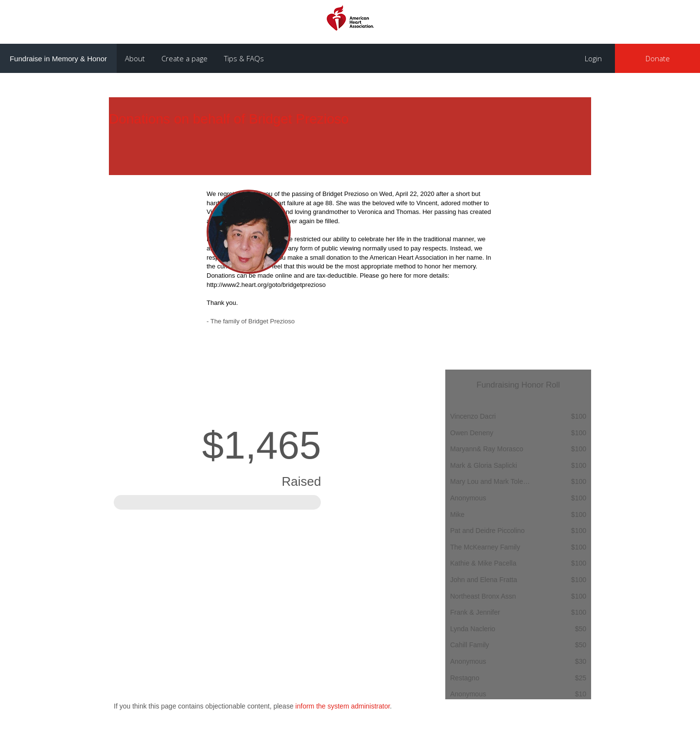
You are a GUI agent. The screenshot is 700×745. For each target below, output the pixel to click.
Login (593, 58)
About (135, 58)
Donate (658, 58)
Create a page (184, 58)
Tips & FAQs (244, 58)
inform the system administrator (343, 706)
